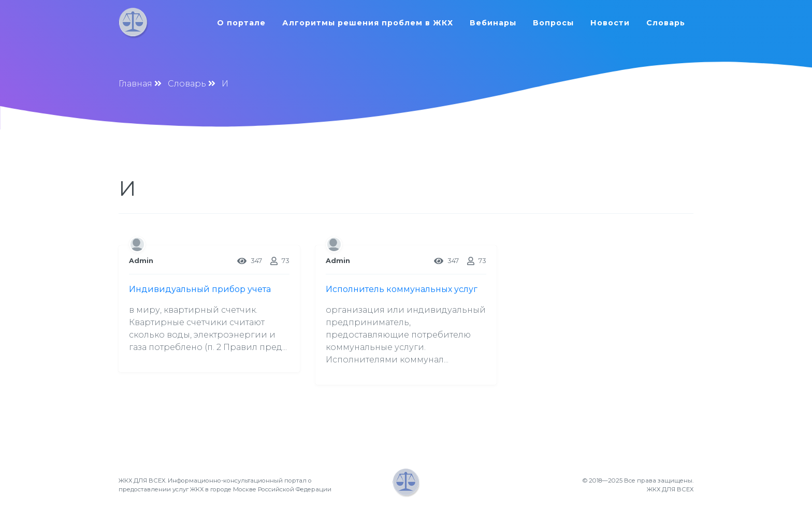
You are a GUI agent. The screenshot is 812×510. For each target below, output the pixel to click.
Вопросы (553, 23)
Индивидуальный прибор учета (200, 289)
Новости (610, 23)
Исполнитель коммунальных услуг (402, 289)
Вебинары (493, 23)
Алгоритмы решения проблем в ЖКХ (368, 23)
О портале (241, 23)
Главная (135, 84)
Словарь (666, 23)
